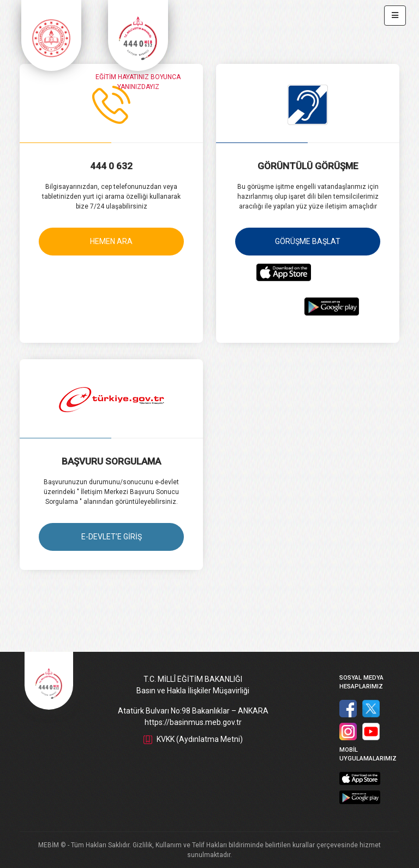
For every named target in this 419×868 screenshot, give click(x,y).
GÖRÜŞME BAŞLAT (308, 241)
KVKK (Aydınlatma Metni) (193, 739)
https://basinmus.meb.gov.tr (193, 722)
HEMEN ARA (111, 241)
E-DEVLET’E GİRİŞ (112, 537)
